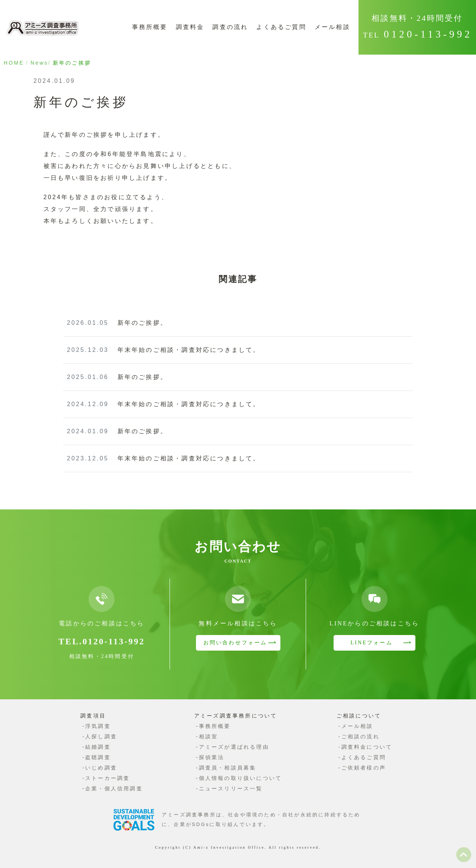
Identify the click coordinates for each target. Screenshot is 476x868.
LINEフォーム (371, 643)
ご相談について (359, 716)
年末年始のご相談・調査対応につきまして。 (164, 350)
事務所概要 (150, 27)
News (39, 63)
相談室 (209, 736)
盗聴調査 (98, 757)
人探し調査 (101, 736)
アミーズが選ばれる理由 (234, 747)
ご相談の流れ (361, 736)
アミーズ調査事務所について (236, 716)
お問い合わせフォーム (235, 643)
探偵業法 (212, 757)
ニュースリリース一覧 (231, 788)
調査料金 (190, 27)
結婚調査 (98, 747)
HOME (14, 63)
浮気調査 (98, 726)
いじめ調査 (101, 768)
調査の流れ (230, 27)
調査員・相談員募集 (228, 768)
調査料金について (367, 747)
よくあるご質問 (281, 27)
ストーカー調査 (107, 778)
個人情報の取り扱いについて (241, 778)
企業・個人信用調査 (114, 788)
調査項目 (93, 716)
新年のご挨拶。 (117, 323)
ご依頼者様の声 (364, 768)
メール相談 (332, 27)
